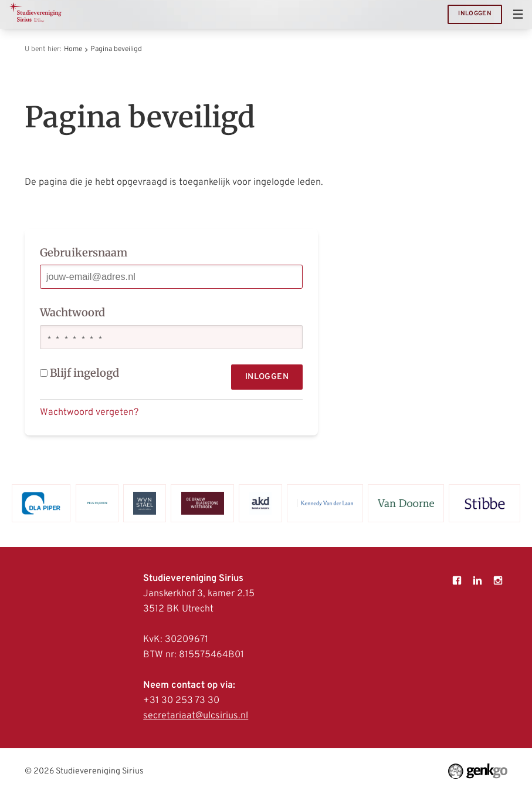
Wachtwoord (72, 312)
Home (73, 49)
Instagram (498, 581)
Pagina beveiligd (116, 49)
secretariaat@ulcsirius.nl (196, 716)
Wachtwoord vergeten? (89, 413)
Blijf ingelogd (80, 373)
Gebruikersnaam (84, 253)
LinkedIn (478, 581)
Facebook (457, 581)
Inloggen (475, 14)
